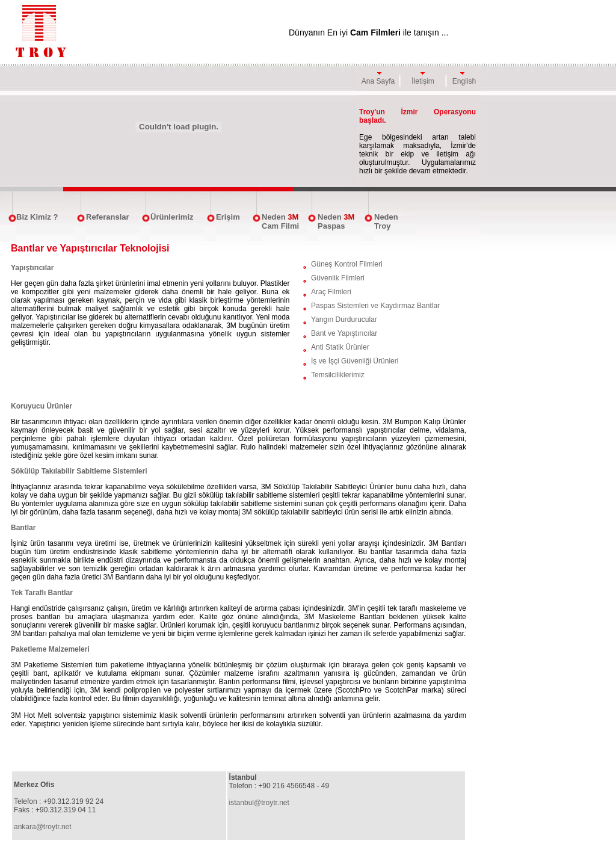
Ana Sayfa (378, 81)
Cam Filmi (280, 226)
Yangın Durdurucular (344, 320)
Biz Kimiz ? (37, 217)
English (464, 81)
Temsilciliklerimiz (338, 375)
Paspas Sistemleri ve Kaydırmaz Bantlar (375, 306)
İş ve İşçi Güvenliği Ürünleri (355, 361)
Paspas (331, 226)
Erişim (228, 217)
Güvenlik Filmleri (338, 278)
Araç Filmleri (331, 292)
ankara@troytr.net (43, 827)
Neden (274, 217)
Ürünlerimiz (172, 217)
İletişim (423, 81)
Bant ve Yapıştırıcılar (344, 333)
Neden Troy (386, 221)
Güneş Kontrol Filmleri (347, 264)
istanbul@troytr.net (259, 803)
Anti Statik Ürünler (340, 347)
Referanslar (108, 217)
